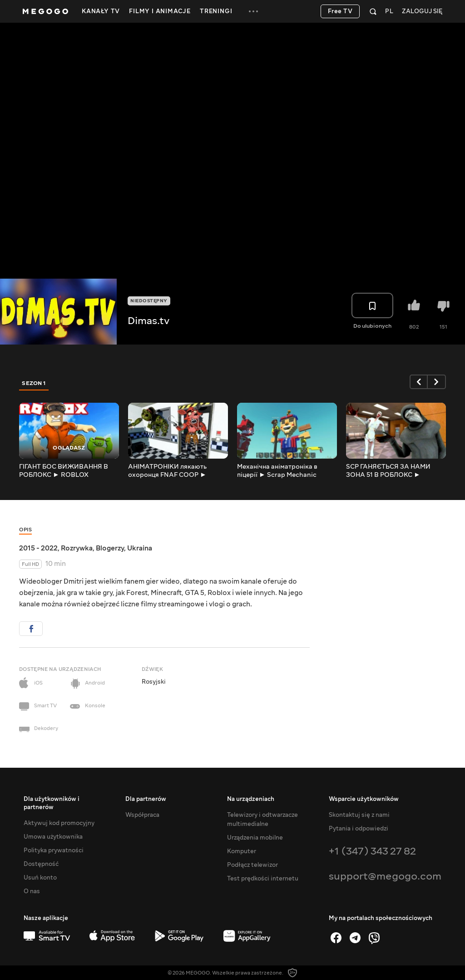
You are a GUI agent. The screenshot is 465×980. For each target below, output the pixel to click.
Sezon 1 (34, 383)
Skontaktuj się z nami (359, 815)
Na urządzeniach (251, 799)
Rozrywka (77, 548)
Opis (25, 530)
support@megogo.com (385, 876)
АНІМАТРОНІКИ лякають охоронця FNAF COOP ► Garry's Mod (167, 471)
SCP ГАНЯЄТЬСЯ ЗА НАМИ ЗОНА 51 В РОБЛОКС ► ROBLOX (388, 471)
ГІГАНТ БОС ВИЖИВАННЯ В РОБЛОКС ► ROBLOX (64, 471)
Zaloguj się (422, 12)
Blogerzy (110, 548)
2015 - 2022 (38, 548)
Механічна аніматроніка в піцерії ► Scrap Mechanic (277, 471)
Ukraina (140, 548)
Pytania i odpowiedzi (359, 829)
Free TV (340, 11)
